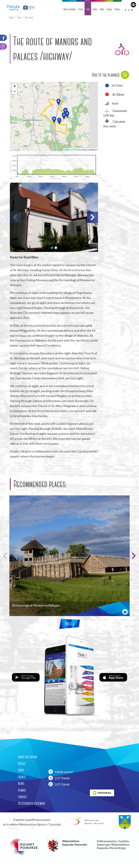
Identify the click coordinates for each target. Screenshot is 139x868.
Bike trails (29, 18)
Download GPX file (115, 113)
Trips (88, 9)
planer (22, 790)
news (21, 783)
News (102, 9)
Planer (109, 9)
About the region (69, 9)
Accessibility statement (32, 803)
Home (11, 18)
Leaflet (67, 150)
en (129, 10)
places (22, 764)
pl (126, 10)
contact (22, 797)
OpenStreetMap (80, 150)
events (22, 777)
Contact (117, 9)
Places (81, 9)
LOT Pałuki (59, 778)
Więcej (69, 624)
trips (21, 770)
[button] (59, 102)
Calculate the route (114, 124)
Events (95, 9)
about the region (27, 757)
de (132, 10)
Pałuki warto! (61, 772)
